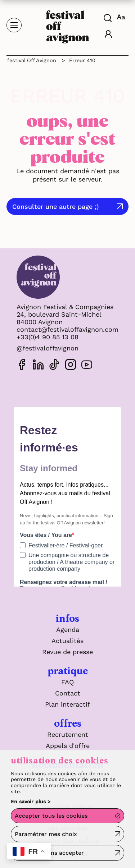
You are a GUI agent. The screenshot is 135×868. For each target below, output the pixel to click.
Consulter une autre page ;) (56, 206)
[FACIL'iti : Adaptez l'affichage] (122, 17)
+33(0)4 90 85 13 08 (48, 337)
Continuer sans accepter (49, 853)
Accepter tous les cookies (51, 816)
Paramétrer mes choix (46, 834)
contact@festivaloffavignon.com (67, 329)
